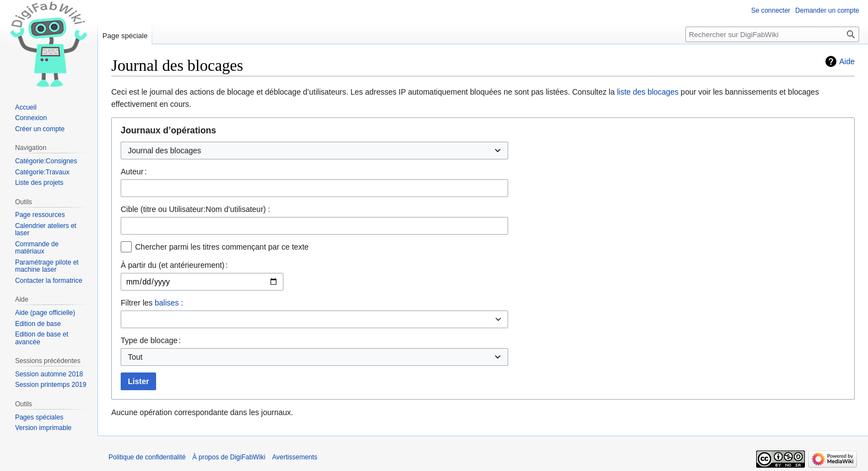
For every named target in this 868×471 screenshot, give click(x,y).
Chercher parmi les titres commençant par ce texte (222, 247)
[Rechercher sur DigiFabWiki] (772, 34)
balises (167, 303)
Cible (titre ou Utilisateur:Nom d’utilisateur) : (195, 209)
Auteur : (134, 172)
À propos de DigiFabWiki (229, 457)
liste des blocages (647, 92)
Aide (847, 61)
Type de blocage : (151, 340)
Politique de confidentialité (147, 457)
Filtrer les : (152, 303)
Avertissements (295, 457)
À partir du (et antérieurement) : (174, 265)
